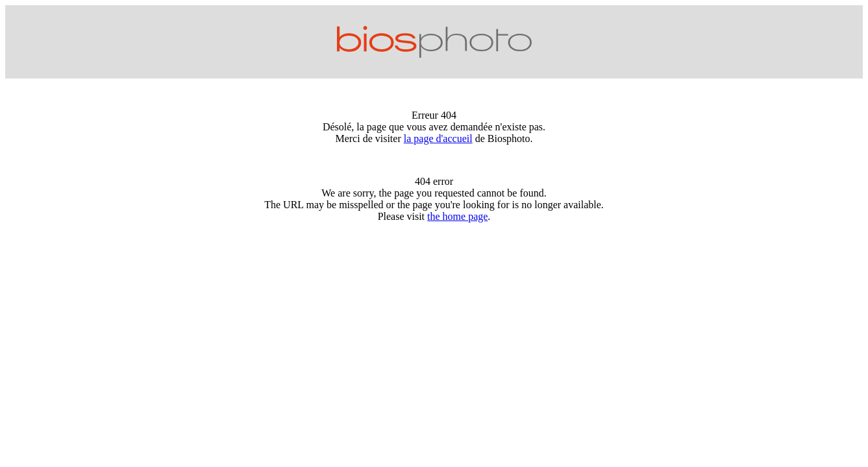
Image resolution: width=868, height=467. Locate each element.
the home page (457, 216)
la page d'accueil (438, 138)
